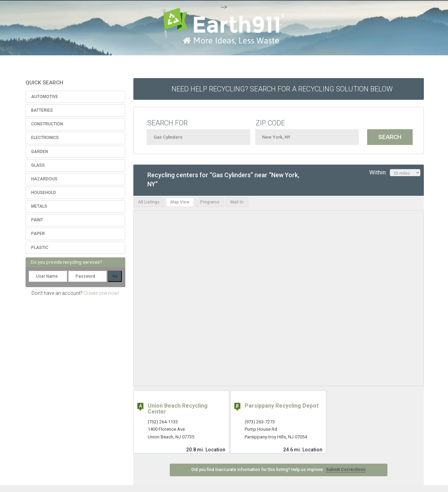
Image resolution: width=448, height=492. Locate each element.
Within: (395, 173)
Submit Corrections (346, 470)
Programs (210, 202)
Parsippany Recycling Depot (282, 406)
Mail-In (237, 202)
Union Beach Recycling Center (178, 409)
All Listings (149, 202)
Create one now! (101, 293)
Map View (180, 202)
